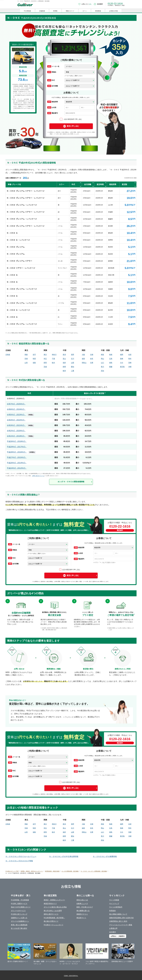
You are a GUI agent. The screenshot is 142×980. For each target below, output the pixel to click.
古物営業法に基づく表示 (118, 921)
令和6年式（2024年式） (16, 409)
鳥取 (102, 355)
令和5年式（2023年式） (20, 415)
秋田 (34, 359)
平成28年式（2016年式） (21, 452)
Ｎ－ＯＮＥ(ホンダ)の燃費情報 (105, 856)
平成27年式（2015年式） (17, 457)
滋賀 (83, 359)
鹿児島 (122, 367)
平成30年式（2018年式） (17, 441)
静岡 (64, 367)
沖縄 (130, 367)
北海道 (8, 355)
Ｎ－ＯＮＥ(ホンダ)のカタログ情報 (19, 861)
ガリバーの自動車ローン (20, 921)
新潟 (64, 355)
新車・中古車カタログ (85, 907)
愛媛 (111, 367)
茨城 (45, 367)
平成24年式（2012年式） (17, 468)
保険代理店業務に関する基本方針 (122, 918)
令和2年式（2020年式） (16, 431)
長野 (73, 355)
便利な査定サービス (51, 914)
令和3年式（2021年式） (20, 425)
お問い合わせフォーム (38, 476)
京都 (92, 355)
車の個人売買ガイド (51, 921)
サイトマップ (114, 904)
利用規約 (113, 911)
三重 (73, 371)
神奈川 (54, 355)
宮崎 (130, 363)
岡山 (102, 359)
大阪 (83, 355)
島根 (111, 355)
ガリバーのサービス (18, 911)
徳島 (111, 363)
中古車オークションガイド (54, 925)
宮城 (26, 359)
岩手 (34, 355)
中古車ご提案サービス (19, 904)
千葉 (53, 359)
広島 (111, 359)
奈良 (92, 359)
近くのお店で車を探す (19, 928)
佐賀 (130, 355)
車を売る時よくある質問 (53, 911)
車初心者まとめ (82, 900)
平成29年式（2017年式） (17, 447)
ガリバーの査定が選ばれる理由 (55, 907)
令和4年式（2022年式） (16, 420)
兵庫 (92, 363)
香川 (102, 367)
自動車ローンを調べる (19, 918)
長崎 (122, 359)
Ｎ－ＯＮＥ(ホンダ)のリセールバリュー (21, 856)
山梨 (73, 363)
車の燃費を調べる (83, 911)
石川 (73, 359)
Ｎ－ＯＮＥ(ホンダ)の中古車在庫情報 (64, 856)
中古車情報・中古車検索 (20, 900)
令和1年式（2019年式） (20, 436)
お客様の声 (113, 928)
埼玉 (45, 359)
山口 (102, 363)
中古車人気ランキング (19, 914)
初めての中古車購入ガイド (21, 907)
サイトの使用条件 (116, 907)
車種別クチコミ (82, 914)
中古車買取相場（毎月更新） (54, 918)
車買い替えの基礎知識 (19, 925)
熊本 (130, 359)
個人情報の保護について (118, 914)
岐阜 (64, 371)
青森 (26, 355)
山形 (26, 363)
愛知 (73, 367)
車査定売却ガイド (50, 904)
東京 (45, 355)
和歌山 (84, 363)
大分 (122, 363)
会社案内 (113, 932)
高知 (102, 371)
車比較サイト (81, 918)
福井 (64, 363)
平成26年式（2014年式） (17, 463)
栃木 (53, 363)
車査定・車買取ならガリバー (54, 900)
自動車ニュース (82, 904)
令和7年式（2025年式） (16, 404)
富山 (64, 359)
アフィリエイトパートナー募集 (121, 925)
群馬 (45, 363)
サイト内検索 (114, 900)
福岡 (122, 355)
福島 (34, 363)
